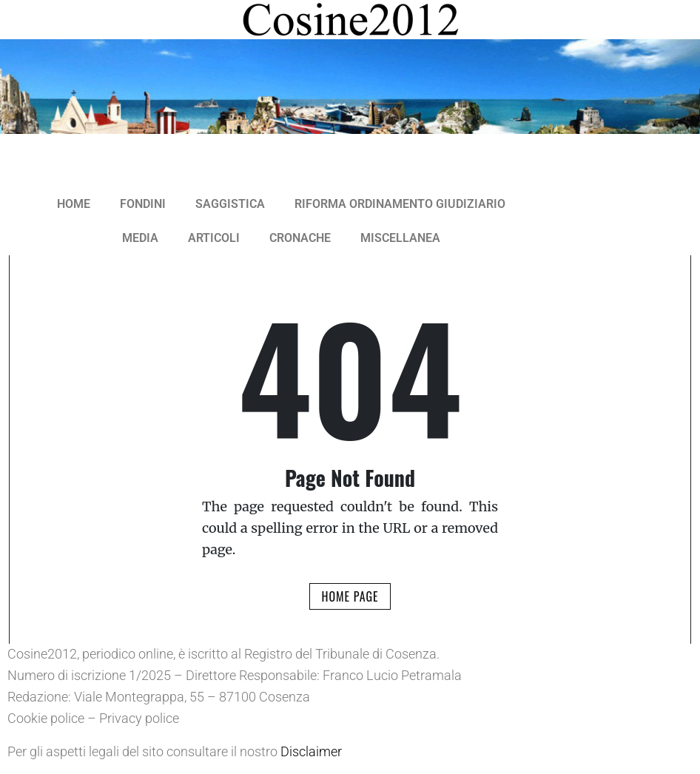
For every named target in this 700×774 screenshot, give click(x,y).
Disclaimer (311, 751)
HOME (74, 204)
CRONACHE (300, 238)
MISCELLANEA (400, 238)
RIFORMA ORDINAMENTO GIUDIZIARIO (400, 204)
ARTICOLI (214, 238)
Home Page (350, 596)
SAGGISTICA (230, 204)
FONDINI (143, 204)
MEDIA (140, 238)
